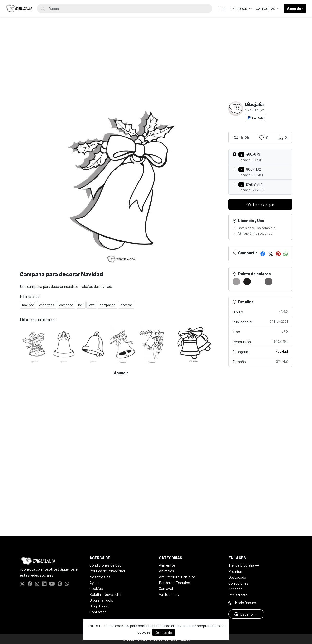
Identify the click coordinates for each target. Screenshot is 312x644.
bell (81, 305)
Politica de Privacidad (107, 571)
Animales (166, 571)
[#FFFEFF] (258, 282)
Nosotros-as (100, 577)
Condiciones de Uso (106, 565)
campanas (107, 305)
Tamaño (260, 361)
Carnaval (166, 588)
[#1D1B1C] (247, 282)
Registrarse (238, 595)
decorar (126, 305)
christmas (47, 305)
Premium (236, 571)
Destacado (237, 577)
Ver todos (167, 594)
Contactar (98, 612)
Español (244, 614)
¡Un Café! (256, 118)
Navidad (282, 351)
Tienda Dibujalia (241, 565)
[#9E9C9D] (236, 282)
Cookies (96, 588)
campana (66, 305)
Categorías (266, 9)
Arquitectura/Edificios (177, 577)
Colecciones (238, 583)
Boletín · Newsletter (106, 594)
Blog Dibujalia (100, 606)
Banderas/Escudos (175, 582)
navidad (28, 305)
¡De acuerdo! (164, 632)
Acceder (235, 589)
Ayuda (94, 582)
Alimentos (167, 565)
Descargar (260, 204)
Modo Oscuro (242, 602)
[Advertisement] (156, 65)
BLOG (223, 9)
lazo (92, 305)
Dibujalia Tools (101, 600)
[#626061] (268, 282)
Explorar (239, 9)
